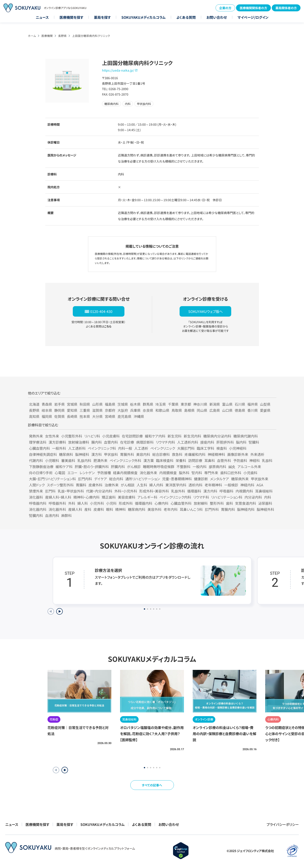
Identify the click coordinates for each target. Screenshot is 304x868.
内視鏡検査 (168, 473)
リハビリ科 (92, 436)
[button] (65, 770)
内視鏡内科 (244, 491)
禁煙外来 (36, 491)
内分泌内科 (253, 497)
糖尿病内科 (137, 509)
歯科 (229, 503)
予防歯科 (240, 460)
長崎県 (72, 416)
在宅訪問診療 (132, 436)
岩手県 (59, 404)
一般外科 (59, 448)
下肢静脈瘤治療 (41, 467)
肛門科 (50, 491)
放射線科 (201, 503)
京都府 (110, 410)
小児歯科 (250, 473)
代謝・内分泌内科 (99, 491)
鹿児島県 (124, 416)
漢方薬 (149, 460)
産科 (88, 509)
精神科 (121, 509)
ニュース (42, 17)
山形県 (97, 404)
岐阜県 (47, 410)
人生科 (142, 485)
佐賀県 (59, 416)
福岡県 (47, 416)
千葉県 (173, 404)
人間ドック (37, 485)
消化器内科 (38, 509)
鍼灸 (232, 467)
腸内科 (97, 442)
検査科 (222, 448)
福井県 (253, 404)
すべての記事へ (152, 785)
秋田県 (85, 404)
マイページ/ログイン (253, 17)
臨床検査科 (165, 460)
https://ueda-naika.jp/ (118, 70)
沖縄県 (139, 416)
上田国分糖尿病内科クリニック (91, 36)
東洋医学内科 (176, 485)
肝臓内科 (118, 467)
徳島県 (240, 410)
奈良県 (148, 410)
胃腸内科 (228, 509)
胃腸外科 (127, 454)
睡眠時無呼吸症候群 (159, 467)
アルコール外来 (249, 467)
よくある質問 (186, 17)
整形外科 (217, 503)
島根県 (189, 410)
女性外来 (52, 436)
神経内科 (247, 485)
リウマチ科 (201, 497)
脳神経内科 (246, 509)
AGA (260, 485)
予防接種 (104, 473)
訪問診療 (195, 460)
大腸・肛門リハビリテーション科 (52, 479)
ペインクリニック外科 (125, 460)
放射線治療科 (79, 442)
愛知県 (72, 410)
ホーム (32, 36)
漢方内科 (210, 491)
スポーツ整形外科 (60, 485)
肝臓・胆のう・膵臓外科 (92, 467)
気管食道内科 (246, 503)
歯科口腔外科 (231, 473)
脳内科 (241, 442)
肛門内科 (85, 479)
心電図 (60, 473)
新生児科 (175, 436)
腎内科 (197, 473)
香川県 (253, 410)
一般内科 (200, 467)
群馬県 (148, 404)
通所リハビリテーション (143, 479)
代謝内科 (36, 460)
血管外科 (224, 460)
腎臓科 (254, 442)
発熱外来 (36, 436)
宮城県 (72, 404)
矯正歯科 (109, 497)
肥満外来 (100, 460)
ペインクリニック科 (102, 448)
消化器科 (36, 497)
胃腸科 (81, 485)
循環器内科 (144, 503)
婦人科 (83, 503)
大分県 (97, 416)
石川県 (240, 404)
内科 (268, 497)
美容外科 (155, 509)
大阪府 (123, 410)
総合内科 (116, 479)
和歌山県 (162, 410)
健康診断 (201, 479)
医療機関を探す (71, 17)
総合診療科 (161, 454)
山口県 (227, 410)
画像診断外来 (238, 454)
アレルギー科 (147, 497)
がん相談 (128, 485)
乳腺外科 (178, 491)
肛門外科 (212, 509)
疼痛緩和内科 (195, 454)
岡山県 (202, 410)
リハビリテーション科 (227, 497)
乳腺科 (267, 460)
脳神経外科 (265, 509)
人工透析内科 (188, 442)
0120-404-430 (101, 311)
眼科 (110, 509)
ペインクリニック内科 (175, 497)
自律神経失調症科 (43, 454)
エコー (72, 473)
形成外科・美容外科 (154, 491)
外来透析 (257, 454)
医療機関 (47, 36)
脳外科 (184, 473)
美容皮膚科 (127, 497)
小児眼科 (52, 460)
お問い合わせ (217, 17)
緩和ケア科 (64, 467)
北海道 (34, 404)
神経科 (255, 460)
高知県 (34, 416)
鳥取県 (177, 410)
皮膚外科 (95, 485)
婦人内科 (156, 485)
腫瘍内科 (207, 442)
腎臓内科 (36, 515)
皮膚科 (99, 509)
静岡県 (59, 410)
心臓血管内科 (39, 448)
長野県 (62, 36)
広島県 (215, 410)
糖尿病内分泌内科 (217, 436)
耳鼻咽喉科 (264, 491)
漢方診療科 (57, 442)
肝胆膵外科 (225, 442)
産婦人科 (75, 509)
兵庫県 (135, 410)
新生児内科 (192, 436)
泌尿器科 (265, 503)
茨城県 (123, 404)
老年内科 (171, 509)
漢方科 (97, 454)
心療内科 (161, 503)
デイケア (101, 479)
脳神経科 (82, 454)
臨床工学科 (205, 448)
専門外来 (211, 473)
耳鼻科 (210, 460)
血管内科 (111, 442)
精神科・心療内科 (87, 497)
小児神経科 (238, 448)
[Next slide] (59, 611)
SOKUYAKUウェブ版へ (205, 311)
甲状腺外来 (260, 479)
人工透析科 (77, 448)
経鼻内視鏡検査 (125, 473)
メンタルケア (220, 479)
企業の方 (225, 8)
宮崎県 (110, 416)
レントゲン (87, 473)
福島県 (110, 404)
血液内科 (52, 515)
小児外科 (97, 503)
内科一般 (125, 448)
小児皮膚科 (111, 436)
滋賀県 (97, 410)
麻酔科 (66, 515)
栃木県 (135, 404)
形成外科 (126, 503)
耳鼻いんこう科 (191, 509)
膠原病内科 (217, 467)
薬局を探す (102, 17)
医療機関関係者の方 (253, 8)
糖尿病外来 (240, 479)
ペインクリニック (163, 448)
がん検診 (134, 467)
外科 (72, 503)
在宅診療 (127, 442)
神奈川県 (200, 404)
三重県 (85, 410)
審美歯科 (68, 460)
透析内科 (195, 485)
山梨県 (265, 404)
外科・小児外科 (126, 491)
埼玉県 (161, 404)
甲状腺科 (111, 454)
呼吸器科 (226, 491)
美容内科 (143, 454)
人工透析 (141, 448)
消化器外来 (148, 473)
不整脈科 (183, 467)
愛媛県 (265, 410)
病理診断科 (145, 442)
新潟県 (215, 404)
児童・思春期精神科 (177, 479)
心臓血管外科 (181, 503)
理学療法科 (38, 442)
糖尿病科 (66, 454)
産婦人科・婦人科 (58, 497)
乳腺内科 (84, 460)
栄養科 (181, 460)
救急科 (177, 454)
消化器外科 (57, 509)
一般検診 (231, 485)
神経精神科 (216, 454)
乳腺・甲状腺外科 (71, 491)
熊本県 (85, 416)
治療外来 (112, 485)
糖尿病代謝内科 (246, 436)
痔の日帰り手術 (41, 473)
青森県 (47, 404)
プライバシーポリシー (283, 824)
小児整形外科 (72, 436)
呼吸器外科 (57, 503)
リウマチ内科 (165, 442)
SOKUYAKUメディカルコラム (144, 17)
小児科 (111, 503)
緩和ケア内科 (155, 436)
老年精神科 (213, 485)
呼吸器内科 (38, 503)
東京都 (186, 404)
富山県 (227, 404)
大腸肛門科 (186, 448)
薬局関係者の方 (286, 8)
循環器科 (194, 491)
